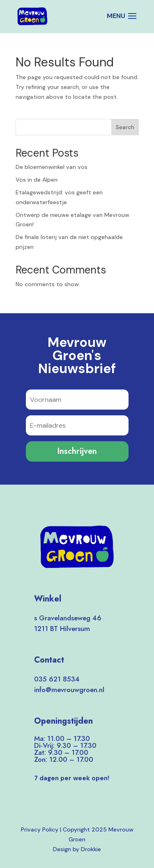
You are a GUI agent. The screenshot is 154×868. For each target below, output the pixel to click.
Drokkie (91, 849)
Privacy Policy (40, 829)
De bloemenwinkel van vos (52, 167)
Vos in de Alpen (37, 180)
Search (125, 127)
